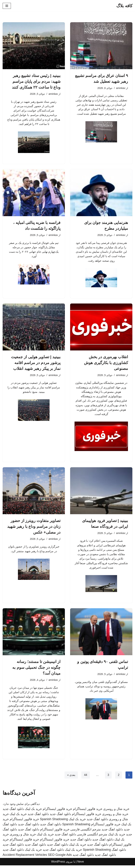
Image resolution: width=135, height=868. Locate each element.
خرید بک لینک (33, 812)
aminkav (121, 88)
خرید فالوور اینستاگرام (88, 812)
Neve (81, 864)
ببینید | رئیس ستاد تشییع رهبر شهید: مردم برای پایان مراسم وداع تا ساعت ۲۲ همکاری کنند (36, 81)
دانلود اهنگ (119, 852)
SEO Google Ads (60, 857)
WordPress (58, 864)
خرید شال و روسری (116, 812)
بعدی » (71, 778)
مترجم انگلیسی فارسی (86, 832)
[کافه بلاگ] (124, 6)
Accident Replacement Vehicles (25, 857)
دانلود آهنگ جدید (98, 847)
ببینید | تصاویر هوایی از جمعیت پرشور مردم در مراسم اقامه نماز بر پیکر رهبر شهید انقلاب (36, 364)
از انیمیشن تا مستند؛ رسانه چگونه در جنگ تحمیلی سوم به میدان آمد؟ (36, 669)
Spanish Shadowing (54, 822)
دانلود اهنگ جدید (13, 812)
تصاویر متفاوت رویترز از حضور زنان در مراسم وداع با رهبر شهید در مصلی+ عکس (34, 528)
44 (85, 778)
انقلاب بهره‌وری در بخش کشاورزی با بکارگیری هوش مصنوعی (106, 364)
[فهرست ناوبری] (7, 6)
